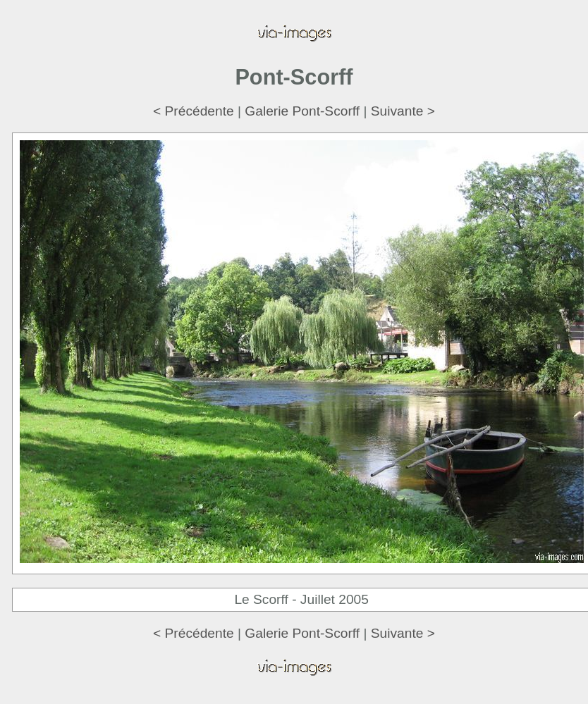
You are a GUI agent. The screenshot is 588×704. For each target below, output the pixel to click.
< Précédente (194, 111)
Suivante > (403, 111)
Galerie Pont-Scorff (302, 111)
